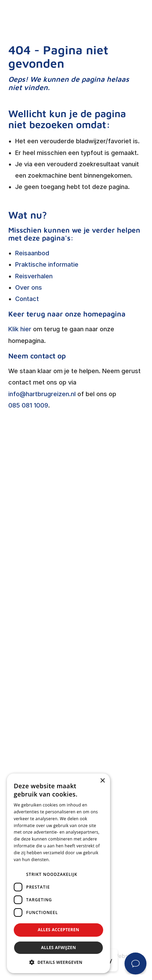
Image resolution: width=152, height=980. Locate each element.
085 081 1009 (28, 405)
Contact (27, 299)
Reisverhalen (34, 276)
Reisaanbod (32, 253)
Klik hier (20, 329)
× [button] (102, 781)
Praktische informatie (47, 264)
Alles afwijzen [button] (58, 948)
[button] (58, 962)
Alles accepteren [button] (59, 930)
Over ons (29, 287)
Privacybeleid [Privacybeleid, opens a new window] (65, 860)
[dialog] (58, 873)
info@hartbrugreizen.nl (42, 394)
